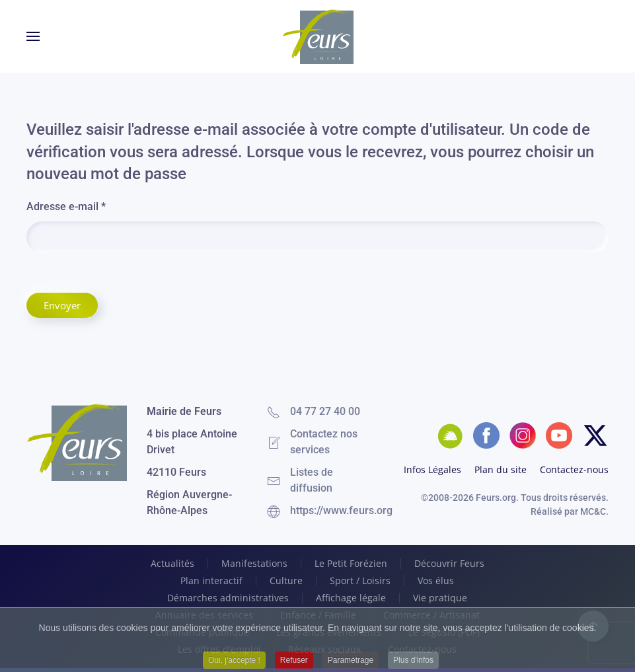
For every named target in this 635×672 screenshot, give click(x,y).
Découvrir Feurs (449, 564)
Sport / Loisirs (360, 581)
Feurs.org (496, 498)
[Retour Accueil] (318, 36)
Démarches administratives (228, 598)
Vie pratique (440, 598)
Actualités (172, 564)
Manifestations (254, 564)
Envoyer (62, 305)
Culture (286, 581)
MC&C (593, 511)
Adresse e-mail (66, 206)
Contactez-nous (574, 469)
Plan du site (501, 469)
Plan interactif (211, 581)
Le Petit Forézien (351, 564)
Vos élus (436, 581)
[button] (33, 36)
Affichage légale (351, 598)
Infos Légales (432, 469)
